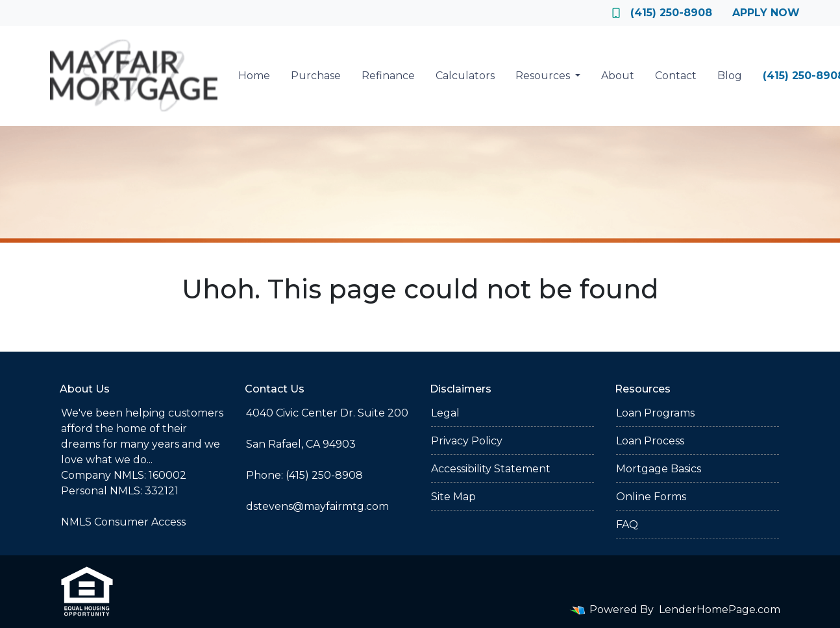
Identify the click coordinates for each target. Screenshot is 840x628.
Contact (676, 76)
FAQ (627, 525)
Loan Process (650, 441)
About (618, 76)
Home (254, 76)
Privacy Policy (467, 441)
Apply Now (766, 13)
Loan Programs (655, 413)
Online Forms (651, 497)
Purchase (316, 76)
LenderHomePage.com (720, 610)
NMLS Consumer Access (123, 522)
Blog (730, 76)
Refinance (388, 76)
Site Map (453, 497)
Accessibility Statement (491, 469)
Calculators (465, 76)
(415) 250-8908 (662, 13)
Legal (445, 413)
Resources (544, 76)
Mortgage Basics (659, 469)
